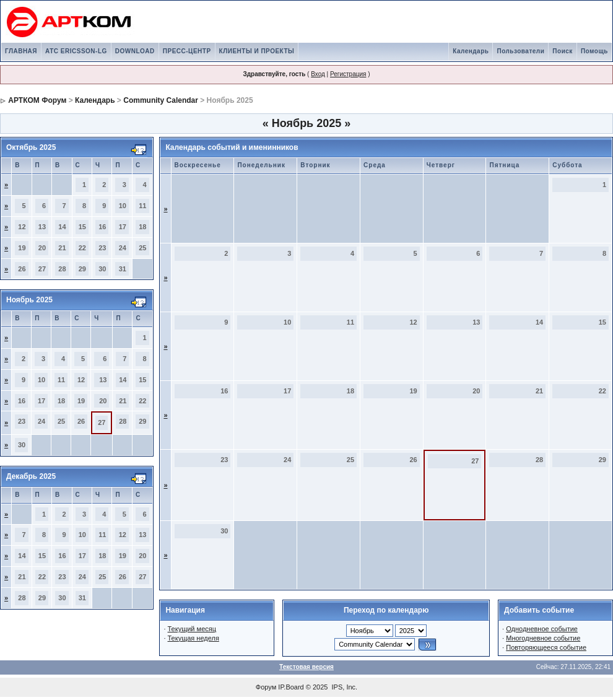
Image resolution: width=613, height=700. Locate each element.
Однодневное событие (542, 629)
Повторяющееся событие (546, 647)
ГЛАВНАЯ (21, 51)
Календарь (471, 51)
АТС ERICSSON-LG (76, 51)
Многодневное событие (543, 638)
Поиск (563, 51)
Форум (266, 687)
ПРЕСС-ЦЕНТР (187, 51)
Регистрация (348, 74)
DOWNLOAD (135, 51)
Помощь (594, 51)
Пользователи (520, 51)
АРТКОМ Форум (37, 100)
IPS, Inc (344, 687)
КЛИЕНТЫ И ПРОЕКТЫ (257, 51)
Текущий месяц (192, 629)
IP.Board (291, 687)
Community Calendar (161, 100)
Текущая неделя (193, 638)
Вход (318, 74)
